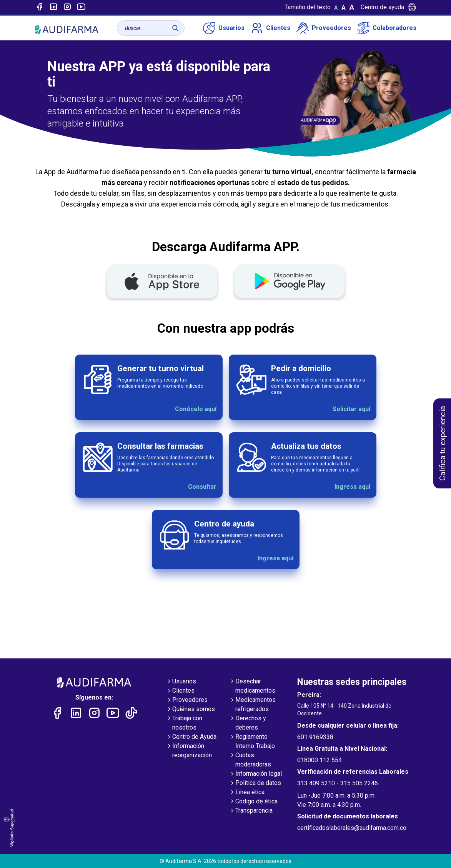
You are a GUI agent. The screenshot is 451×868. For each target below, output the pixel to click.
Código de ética (253, 802)
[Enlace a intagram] (67, 7)
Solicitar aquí (351, 409)
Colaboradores (387, 28)
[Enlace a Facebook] (40, 7)
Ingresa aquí (352, 487)
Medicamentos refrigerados (252, 705)
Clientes (270, 28)
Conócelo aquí (196, 409)
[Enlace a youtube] (81, 7)
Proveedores (324, 28)
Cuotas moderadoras (250, 760)
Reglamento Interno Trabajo (252, 742)
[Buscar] (175, 28)
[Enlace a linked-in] (53, 7)
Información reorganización (189, 751)
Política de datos (255, 783)
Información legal (255, 774)
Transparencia (251, 811)
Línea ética (247, 793)
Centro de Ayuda (191, 737)
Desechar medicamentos (252, 686)
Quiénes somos (191, 710)
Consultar (202, 487)
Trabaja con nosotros (184, 723)
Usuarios (224, 28)
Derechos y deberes (248, 723)
